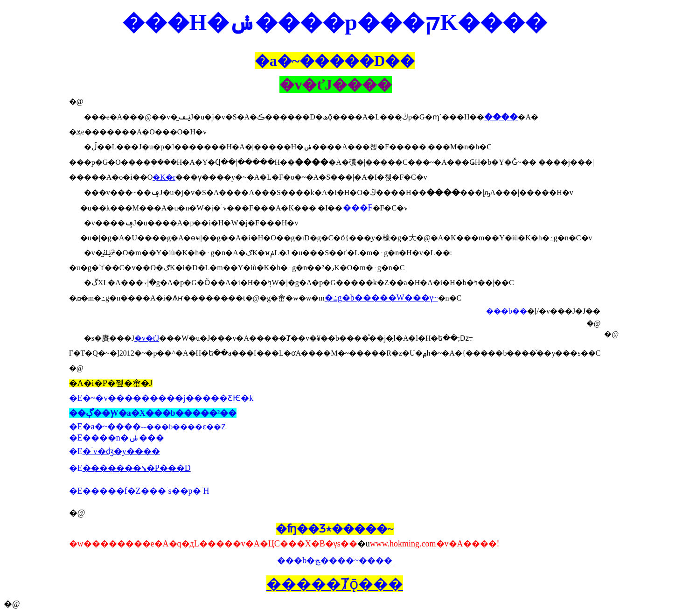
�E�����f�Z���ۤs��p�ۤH (139, 491)
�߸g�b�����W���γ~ (381, 298)
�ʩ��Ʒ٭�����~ (334, 529)
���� (501, 117)
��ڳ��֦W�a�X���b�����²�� (153, 413)
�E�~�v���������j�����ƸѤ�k (161, 398)
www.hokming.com (403, 544)
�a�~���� (112, 427)
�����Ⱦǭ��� (335, 584)
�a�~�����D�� (335, 61)
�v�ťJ (147, 338)
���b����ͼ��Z (186, 427)
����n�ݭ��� (123, 438)
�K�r (164, 177)
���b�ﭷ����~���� (335, 560)
